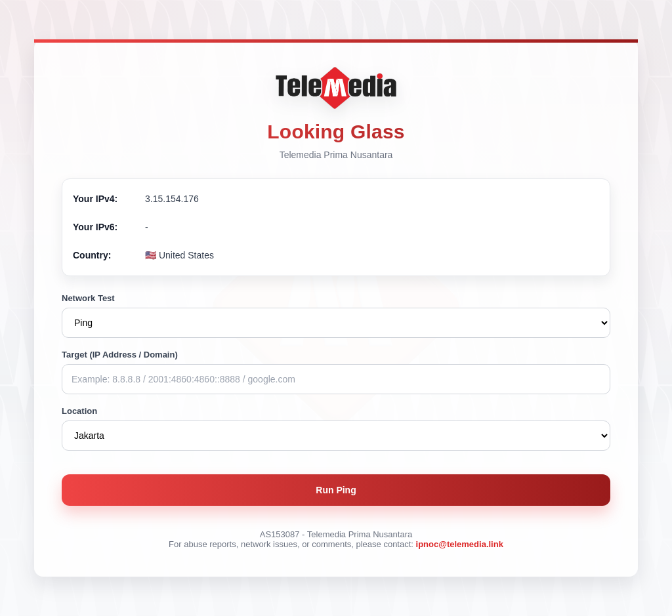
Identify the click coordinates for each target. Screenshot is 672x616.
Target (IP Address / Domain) (120, 355)
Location (79, 411)
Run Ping (336, 490)
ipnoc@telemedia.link (460, 544)
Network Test (88, 298)
